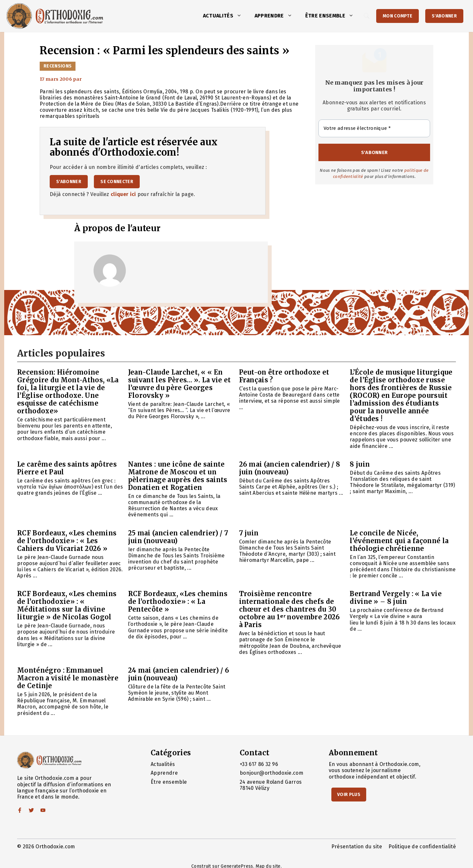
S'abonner (444, 16)
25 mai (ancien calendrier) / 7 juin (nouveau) (178, 537)
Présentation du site (357, 847)
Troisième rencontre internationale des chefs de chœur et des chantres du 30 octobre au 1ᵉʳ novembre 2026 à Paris (290, 609)
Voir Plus (349, 795)
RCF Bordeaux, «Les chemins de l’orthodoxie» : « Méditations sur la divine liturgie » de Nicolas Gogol (67, 605)
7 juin (249, 533)
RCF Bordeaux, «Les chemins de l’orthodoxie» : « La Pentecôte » (178, 601)
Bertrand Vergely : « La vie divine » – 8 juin (396, 598)
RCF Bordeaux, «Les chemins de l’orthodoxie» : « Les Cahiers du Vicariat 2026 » (67, 541)
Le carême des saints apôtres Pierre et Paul (67, 468)
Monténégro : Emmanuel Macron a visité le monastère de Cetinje (68, 678)
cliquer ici (123, 194)
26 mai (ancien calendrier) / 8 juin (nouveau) (290, 468)
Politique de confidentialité (422, 847)
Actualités (226, 16)
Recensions (58, 66)
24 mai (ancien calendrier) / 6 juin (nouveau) (179, 674)
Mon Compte (398, 16)
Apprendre (277, 16)
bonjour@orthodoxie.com (272, 773)
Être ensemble (333, 16)
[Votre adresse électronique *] (374, 128)
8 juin (360, 464)
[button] (241, 16)
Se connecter (117, 182)
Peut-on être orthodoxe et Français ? (284, 376)
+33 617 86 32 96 (259, 764)
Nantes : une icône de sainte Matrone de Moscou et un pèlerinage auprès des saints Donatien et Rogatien (178, 476)
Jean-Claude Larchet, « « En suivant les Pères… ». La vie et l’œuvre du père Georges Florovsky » (180, 384)
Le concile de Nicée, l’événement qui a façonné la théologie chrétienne (399, 541)
